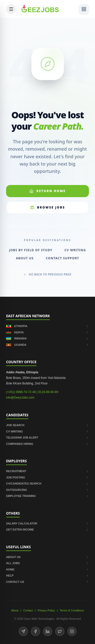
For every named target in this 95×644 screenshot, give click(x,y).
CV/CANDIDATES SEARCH (48, 484)
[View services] (84, 9)
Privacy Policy (46, 610)
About (15, 610)
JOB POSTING (48, 477)
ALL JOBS (48, 563)
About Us (25, 258)
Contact (28, 610)
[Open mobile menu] (11, 9)
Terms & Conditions (72, 610)
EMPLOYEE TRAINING (48, 496)
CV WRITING (48, 431)
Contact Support (63, 258)
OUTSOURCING (48, 490)
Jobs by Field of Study (31, 250)
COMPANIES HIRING (48, 444)
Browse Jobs (48, 207)
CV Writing (75, 250)
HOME (48, 569)
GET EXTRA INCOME (48, 530)
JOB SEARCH (48, 425)
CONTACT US (48, 582)
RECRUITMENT (48, 471)
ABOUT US (48, 557)
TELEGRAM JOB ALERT (48, 438)
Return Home (48, 191)
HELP (48, 576)
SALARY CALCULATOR (48, 523)
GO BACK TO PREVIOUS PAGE (48, 274)
